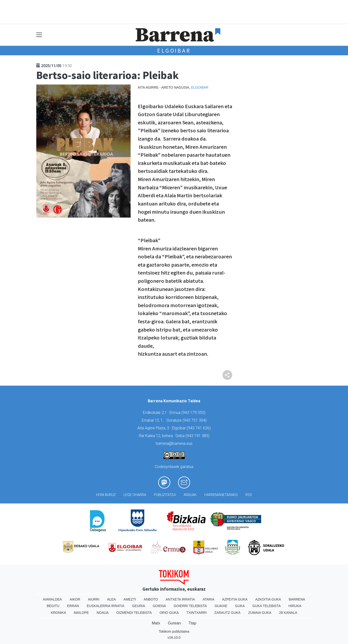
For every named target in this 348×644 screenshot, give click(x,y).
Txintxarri (196, 613)
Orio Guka (169, 613)
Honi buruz (106, 495)
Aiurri (94, 599)
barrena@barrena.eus (174, 443)
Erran (73, 606)
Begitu (53, 606)
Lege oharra (135, 495)
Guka (240, 606)
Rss (249, 495)
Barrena (297, 599)
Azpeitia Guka (235, 599)
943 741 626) (199, 428)
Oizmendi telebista (134, 613)
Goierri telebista (190, 606)
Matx (156, 623)
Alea (111, 599)
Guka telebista (267, 606)
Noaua (103, 613)
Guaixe (221, 606)
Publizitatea (165, 495)
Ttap (193, 623)
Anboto (151, 599)
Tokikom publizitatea (174, 631)
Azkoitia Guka (268, 599)
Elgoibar (174, 51)
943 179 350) (194, 413)
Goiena (159, 606)
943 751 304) (195, 420)
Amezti (130, 599)
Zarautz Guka (227, 613)
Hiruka (295, 606)
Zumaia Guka (260, 613)
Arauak (190, 495)
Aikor (75, 599)
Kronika (58, 613)
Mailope (81, 613)
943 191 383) (198, 436)
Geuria (139, 606)
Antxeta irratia (180, 599)
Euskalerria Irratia (105, 606)
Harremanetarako (221, 495)
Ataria (209, 599)
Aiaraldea (52, 599)
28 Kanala (288, 613)
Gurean (174, 623)
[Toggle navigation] (39, 35)
